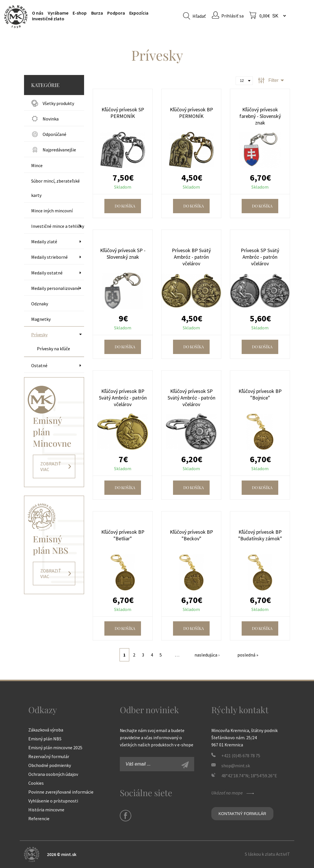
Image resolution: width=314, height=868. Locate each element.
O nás (38, 13)
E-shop (80, 13)
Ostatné (39, 365)
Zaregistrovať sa (191, 766)
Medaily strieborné (49, 257)
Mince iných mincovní (52, 211)
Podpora (116, 13)
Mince (37, 165)
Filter (273, 80)
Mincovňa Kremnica (16, 16)
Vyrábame (58, 13)
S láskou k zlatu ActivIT (267, 854)
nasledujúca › (207, 655)
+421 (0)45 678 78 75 (241, 756)
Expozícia (139, 13)
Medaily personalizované (55, 288)
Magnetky (41, 319)
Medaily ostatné (47, 273)
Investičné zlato (48, 19)
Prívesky (39, 335)
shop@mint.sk (236, 766)
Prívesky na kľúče (53, 349)
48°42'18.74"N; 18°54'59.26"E (249, 776)
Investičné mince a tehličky (58, 226)
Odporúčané (54, 134)
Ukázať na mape (233, 793)
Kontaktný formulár (242, 814)
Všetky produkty (58, 103)
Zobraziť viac (51, 466)
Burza (97, 13)
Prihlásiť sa (232, 16)
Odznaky (40, 304)
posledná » (248, 655)
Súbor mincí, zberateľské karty (55, 188)
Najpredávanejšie (59, 150)
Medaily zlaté (44, 242)
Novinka (51, 119)
